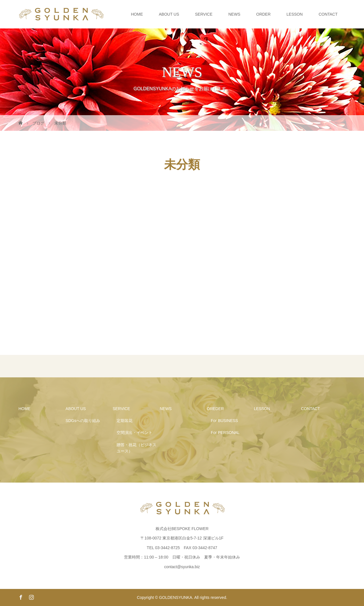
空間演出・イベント (135, 433)
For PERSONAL (225, 433)
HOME (137, 14)
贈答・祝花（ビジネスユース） (136, 448)
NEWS (234, 14)
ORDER (263, 14)
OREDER (215, 409)
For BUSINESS (224, 421)
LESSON (295, 14)
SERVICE (204, 14)
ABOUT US (169, 14)
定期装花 (125, 421)
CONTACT (328, 14)
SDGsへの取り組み (83, 421)
